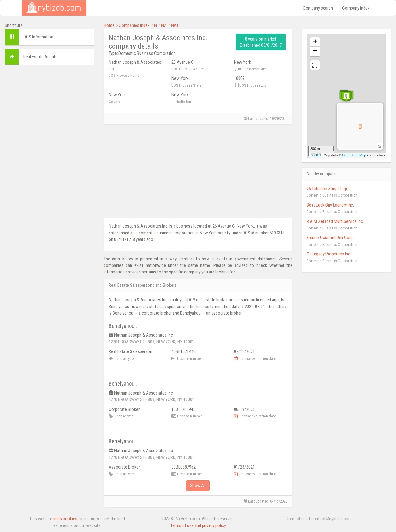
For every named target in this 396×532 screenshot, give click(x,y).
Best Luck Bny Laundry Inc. (330, 205)
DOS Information (38, 37)
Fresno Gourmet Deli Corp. (330, 238)
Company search (318, 8)
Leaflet (316, 155)
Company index (356, 8)
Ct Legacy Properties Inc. (329, 254)
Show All (198, 486)
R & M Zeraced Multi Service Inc (335, 221)
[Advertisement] (49, 163)
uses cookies (65, 519)
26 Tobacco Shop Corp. (327, 189)
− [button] (315, 51)
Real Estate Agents (40, 57)
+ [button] (315, 42)
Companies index (134, 25)
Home (109, 25)
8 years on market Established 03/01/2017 (261, 42)
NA (164, 25)
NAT (175, 25)
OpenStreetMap (354, 155)
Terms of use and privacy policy (198, 525)
